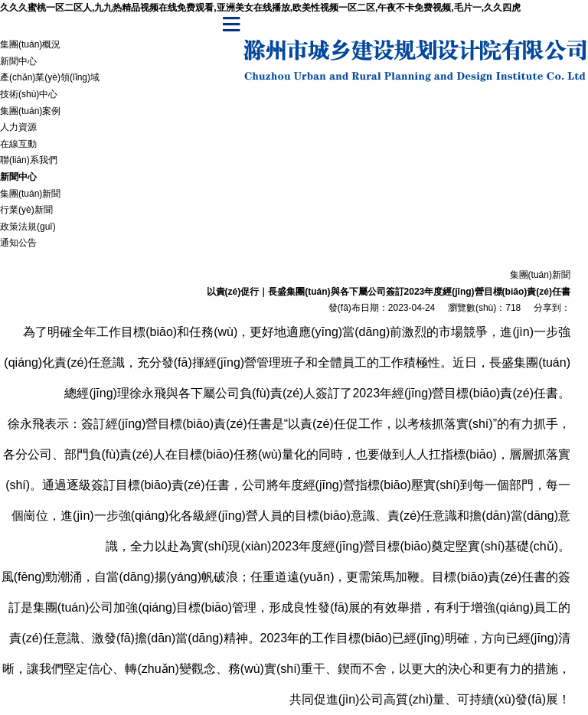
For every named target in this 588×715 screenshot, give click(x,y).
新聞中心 (18, 61)
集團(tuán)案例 (30, 111)
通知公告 (18, 243)
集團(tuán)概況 (30, 44)
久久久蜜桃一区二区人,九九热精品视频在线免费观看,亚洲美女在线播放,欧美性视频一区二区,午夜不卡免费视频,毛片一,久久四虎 (260, 8)
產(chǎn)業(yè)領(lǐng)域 (50, 77)
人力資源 (18, 127)
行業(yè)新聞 (26, 210)
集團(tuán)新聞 (30, 194)
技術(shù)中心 (29, 94)
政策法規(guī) (28, 227)
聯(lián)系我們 (29, 160)
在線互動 (18, 144)
